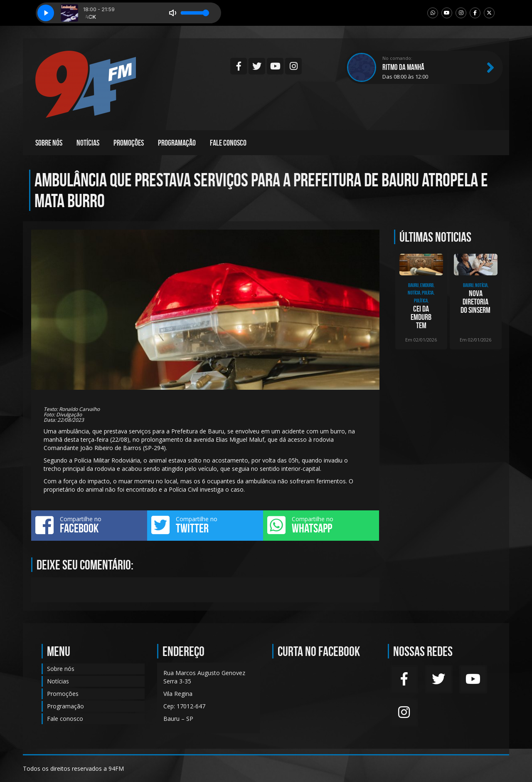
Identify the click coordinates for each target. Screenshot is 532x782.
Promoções (129, 143)
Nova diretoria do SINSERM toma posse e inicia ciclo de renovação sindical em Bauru (475, 302)
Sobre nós (49, 143)
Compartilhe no (89, 525)
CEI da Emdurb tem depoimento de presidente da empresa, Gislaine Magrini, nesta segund (421, 317)
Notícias (88, 143)
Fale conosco (228, 143)
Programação (177, 143)
